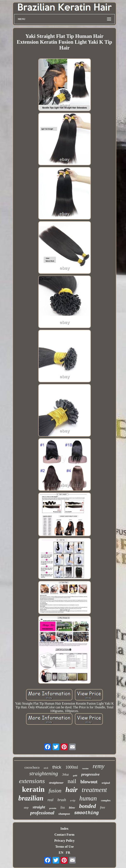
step (26, 808)
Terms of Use (64, 847)
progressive (91, 774)
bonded (88, 806)
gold (75, 775)
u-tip (73, 800)
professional (42, 813)
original (106, 783)
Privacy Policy (64, 841)
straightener (56, 783)
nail (72, 781)
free (103, 807)
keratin (33, 789)
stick (46, 768)
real (50, 800)
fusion (55, 791)
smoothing (86, 813)
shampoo (64, 814)
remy (99, 766)
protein (53, 808)
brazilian (31, 798)
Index (64, 829)
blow (72, 808)
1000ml (72, 767)
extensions (32, 781)
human (88, 798)
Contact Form (64, 835)
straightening (44, 773)
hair (71, 790)
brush (62, 800)
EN (61, 853)
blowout (89, 782)
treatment (94, 790)
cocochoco (32, 767)
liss (63, 807)
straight (39, 807)
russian (85, 768)
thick (57, 767)
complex (106, 800)
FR (68, 853)
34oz (65, 774)
